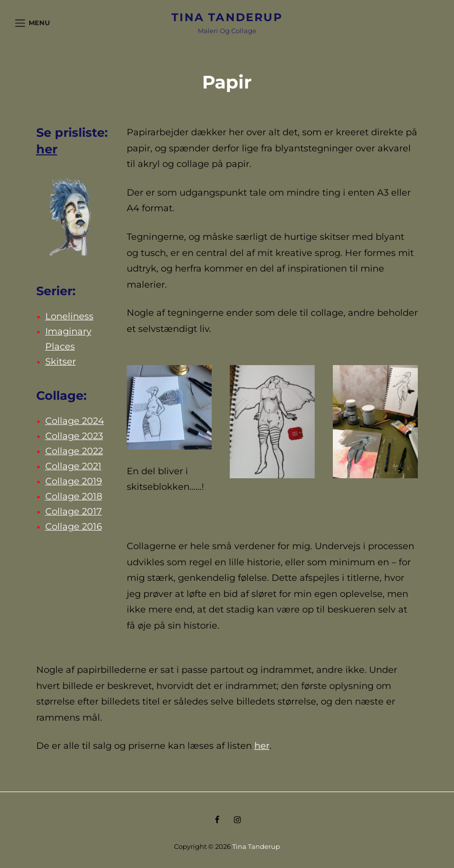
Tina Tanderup (227, 17)
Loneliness (69, 316)
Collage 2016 (74, 527)
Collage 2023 (74, 436)
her (47, 149)
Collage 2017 (74, 511)
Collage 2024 (75, 421)
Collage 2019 (74, 481)
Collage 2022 (74, 451)
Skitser (61, 362)
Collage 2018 (74, 496)
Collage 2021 (73, 466)
